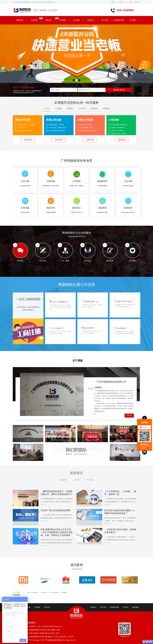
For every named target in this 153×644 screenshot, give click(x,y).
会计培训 (76, 20)
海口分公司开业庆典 (93, 440)
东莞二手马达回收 (32, 592)
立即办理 (28, 140)
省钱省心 (113, 2)
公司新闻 (76, 480)
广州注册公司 (43, 592)
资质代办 (91, 20)
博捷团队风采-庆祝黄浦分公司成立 (60, 440)
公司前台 (28, 440)
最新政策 (63, 480)
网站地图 (135, 607)
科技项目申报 (119, 20)
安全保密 (137, 2)
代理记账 (48, 20)
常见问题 (90, 480)
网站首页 (20, 20)
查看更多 (129, 416)
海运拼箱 (64, 592)
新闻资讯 (76, 473)
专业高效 (121, 2)
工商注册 (34, 20)
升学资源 (62, 20)
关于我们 (133, 20)
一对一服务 (129, 2)
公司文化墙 (125, 459)
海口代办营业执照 (54, 592)
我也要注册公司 (119, 90)
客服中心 (145, 427)
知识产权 (105, 20)
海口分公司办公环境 (28, 459)
